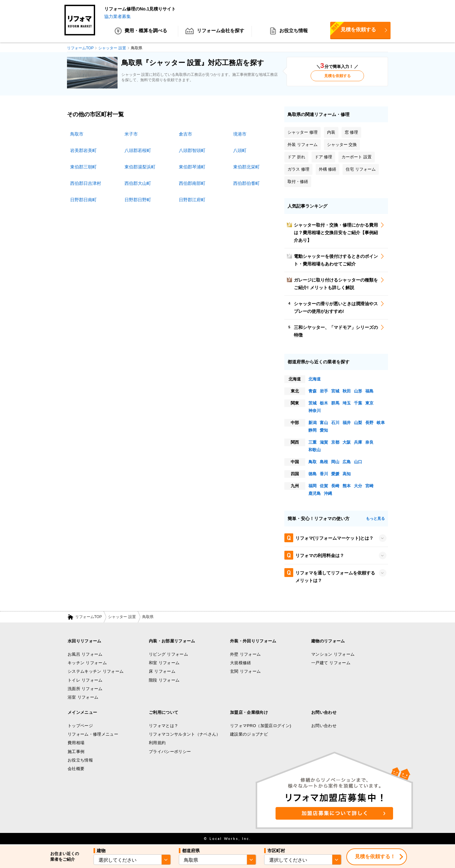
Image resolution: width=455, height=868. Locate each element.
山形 (358, 391)
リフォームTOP (88, 617)
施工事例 (76, 752)
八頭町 (240, 150)
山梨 (358, 423)
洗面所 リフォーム (85, 689)
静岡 (312, 430)
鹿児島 (315, 493)
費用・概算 (141, 32)
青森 (312, 391)
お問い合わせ (324, 726)
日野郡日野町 (138, 200)
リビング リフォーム (168, 654)
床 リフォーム (162, 672)
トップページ (80, 726)
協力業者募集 (118, 16)
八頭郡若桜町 (138, 150)
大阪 (347, 442)
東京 (369, 403)
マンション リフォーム (333, 654)
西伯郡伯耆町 (246, 183)
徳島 (312, 474)
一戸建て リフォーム (331, 663)
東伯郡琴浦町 (192, 167)
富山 (324, 423)
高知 (347, 474)
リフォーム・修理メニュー (93, 734)
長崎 (335, 486)
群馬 (335, 403)
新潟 (312, 423)
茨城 (312, 403)
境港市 (240, 134)
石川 (335, 423)
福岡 (312, 486)
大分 (358, 486)
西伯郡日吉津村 (86, 183)
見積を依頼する (353, 29)
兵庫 (358, 442)
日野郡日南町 (83, 200)
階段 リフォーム (164, 680)
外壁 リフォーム (245, 654)
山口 (358, 462)
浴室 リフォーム (83, 698)
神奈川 (315, 411)
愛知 (324, 430)
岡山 (335, 462)
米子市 (131, 134)
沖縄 (328, 493)
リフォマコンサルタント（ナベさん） (185, 734)
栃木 (324, 403)
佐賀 (324, 486)
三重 (312, 442)
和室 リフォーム (164, 663)
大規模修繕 (241, 663)
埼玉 (347, 403)
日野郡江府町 (192, 200)
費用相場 (76, 743)
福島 (369, 391)
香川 (324, 474)
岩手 (324, 391)
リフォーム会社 (215, 32)
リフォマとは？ (164, 726)
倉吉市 (185, 134)
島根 (324, 462)
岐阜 (381, 423)
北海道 (315, 379)
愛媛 (335, 474)
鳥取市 (77, 134)
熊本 (347, 486)
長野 (369, 423)
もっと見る (375, 519)
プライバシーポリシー (170, 752)
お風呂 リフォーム (85, 654)
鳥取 (312, 462)
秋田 (347, 391)
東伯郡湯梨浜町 (140, 167)
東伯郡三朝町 (83, 167)
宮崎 (369, 486)
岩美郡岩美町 (83, 150)
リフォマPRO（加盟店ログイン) (261, 726)
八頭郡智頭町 (192, 150)
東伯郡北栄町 (246, 167)
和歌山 (315, 450)
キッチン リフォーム (87, 663)
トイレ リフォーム (85, 680)
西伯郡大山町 (138, 183)
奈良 (369, 442)
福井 (347, 423)
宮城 (335, 391)
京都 (335, 442)
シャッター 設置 (122, 617)
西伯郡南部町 (192, 183)
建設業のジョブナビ (249, 734)
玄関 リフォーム (245, 672)
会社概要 (76, 769)
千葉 (358, 403)
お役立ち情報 (289, 32)
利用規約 (157, 743)
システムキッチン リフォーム (96, 672)
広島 (347, 462)
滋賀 (324, 442)
